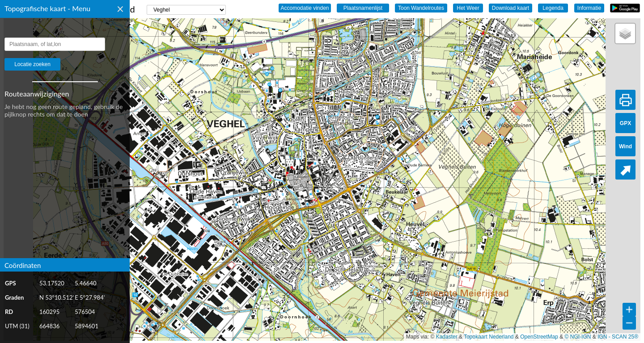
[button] (625, 33)
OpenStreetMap (539, 337)
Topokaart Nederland (489, 337)
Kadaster (447, 337)
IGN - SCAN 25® (618, 337)
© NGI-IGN (578, 337)
